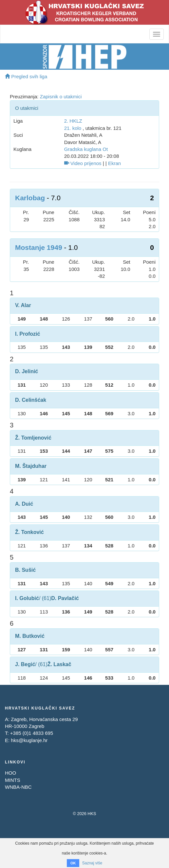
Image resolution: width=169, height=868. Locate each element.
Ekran (114, 163)
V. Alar (23, 305)
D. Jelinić (27, 371)
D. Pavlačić (65, 598)
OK (73, 863)
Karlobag (30, 198)
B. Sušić (25, 570)
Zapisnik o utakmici (61, 96)
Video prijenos (83, 163)
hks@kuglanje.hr (29, 740)
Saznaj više (92, 863)
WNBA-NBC (18, 787)
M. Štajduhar (31, 466)
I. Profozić (28, 334)
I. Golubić (27, 598)
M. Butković (30, 636)
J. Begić (25, 664)
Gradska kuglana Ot (86, 149)
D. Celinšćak (31, 400)
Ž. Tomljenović (33, 438)
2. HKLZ (73, 121)
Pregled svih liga (26, 76)
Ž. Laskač (59, 664)
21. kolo (73, 128)
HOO (10, 773)
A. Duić (24, 504)
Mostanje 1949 (39, 247)
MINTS (13, 780)
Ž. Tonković (29, 532)
